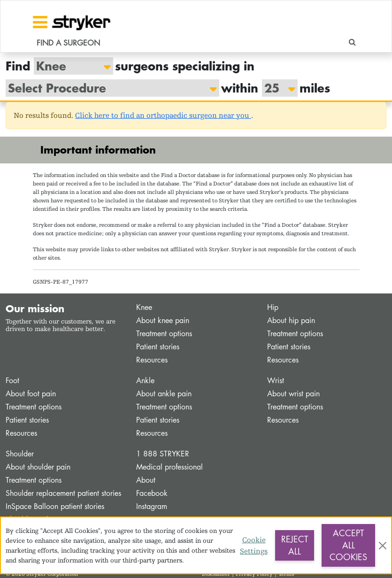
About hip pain (291, 320)
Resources (152, 360)
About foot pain (31, 394)
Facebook (152, 493)
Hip (273, 307)
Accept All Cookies (348, 545)
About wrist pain (293, 394)
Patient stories (158, 347)
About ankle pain (164, 394)
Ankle (145, 381)
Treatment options (164, 334)
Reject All (295, 545)
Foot (12, 381)
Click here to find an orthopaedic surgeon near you (163, 115)
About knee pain (163, 320)
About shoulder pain (38, 467)
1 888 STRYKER (163, 454)
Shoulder (20, 454)
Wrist (276, 381)
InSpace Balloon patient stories (55, 506)
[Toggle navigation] (40, 22)
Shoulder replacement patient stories (63, 493)
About (146, 480)
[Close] (383, 546)
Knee (144, 307)
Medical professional (169, 467)
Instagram (152, 506)
